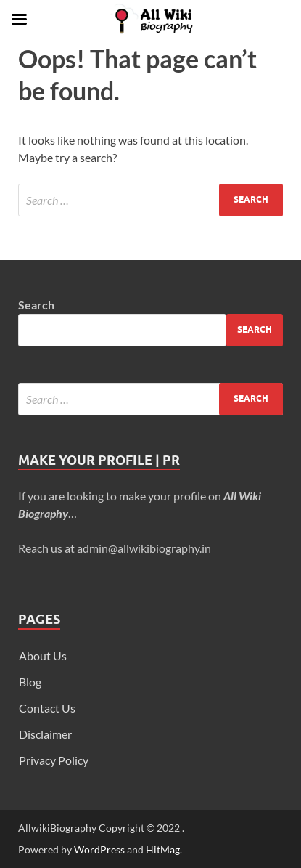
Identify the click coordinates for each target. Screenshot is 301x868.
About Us (43, 656)
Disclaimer (45, 734)
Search (36, 305)
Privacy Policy (54, 760)
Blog (30, 682)
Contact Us (47, 708)
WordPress (99, 849)
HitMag (163, 849)
